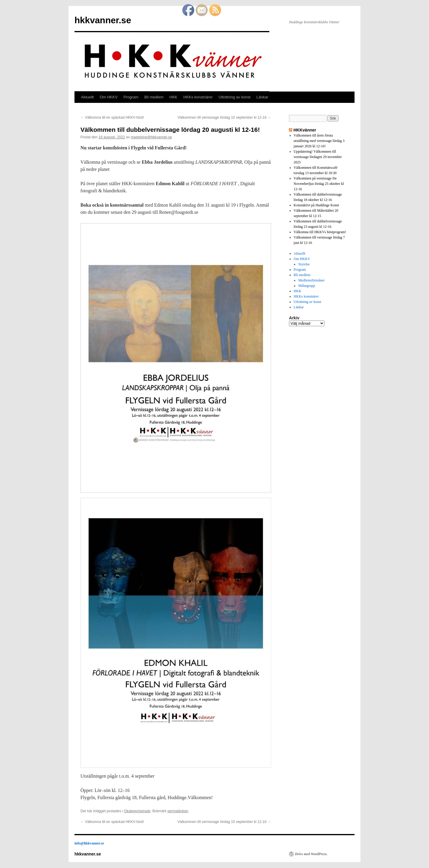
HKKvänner (305, 130)
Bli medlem (154, 97)
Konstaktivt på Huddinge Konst (316, 205)
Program (131, 97)
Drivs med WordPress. (311, 854)
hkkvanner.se (103, 20)
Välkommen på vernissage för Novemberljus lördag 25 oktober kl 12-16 (319, 184)
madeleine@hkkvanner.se (151, 137)
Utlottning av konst (235, 97)
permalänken (178, 811)
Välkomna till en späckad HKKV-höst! (112, 117)
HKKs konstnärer (198, 97)
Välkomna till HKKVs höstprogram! (320, 232)
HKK (174, 97)
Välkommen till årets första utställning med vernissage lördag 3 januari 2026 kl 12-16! (319, 141)
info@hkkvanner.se (89, 843)
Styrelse (304, 264)
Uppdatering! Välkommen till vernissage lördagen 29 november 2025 (318, 157)
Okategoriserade (137, 811)
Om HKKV (109, 97)
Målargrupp (307, 286)
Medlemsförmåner (311, 280)
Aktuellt (87, 97)
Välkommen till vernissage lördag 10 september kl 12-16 (224, 117)
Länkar (262, 97)
